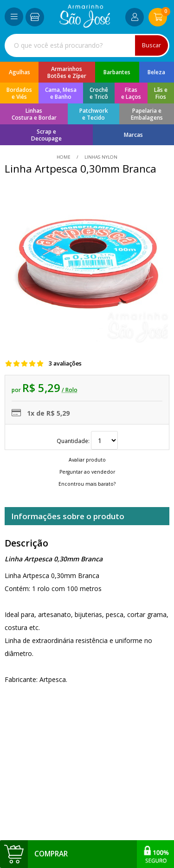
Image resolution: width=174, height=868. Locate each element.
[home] (85, 25)
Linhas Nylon (100, 157)
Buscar (151, 45)
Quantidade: (87, 441)
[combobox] (87, 45)
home (64, 157)
